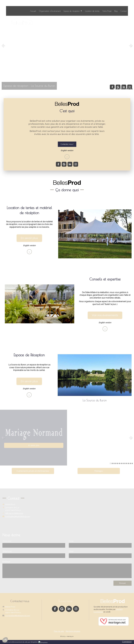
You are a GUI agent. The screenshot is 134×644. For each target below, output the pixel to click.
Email (71, 541)
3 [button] (118, 89)
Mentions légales (73, 631)
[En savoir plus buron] (29, 381)
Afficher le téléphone (14, 513)
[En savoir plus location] (29, 238)
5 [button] (121, 89)
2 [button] (116, 89)
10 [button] (130, 89)
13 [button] (132, 463)
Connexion (127, 642)
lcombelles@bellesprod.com (18, 517)
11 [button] (132, 89)
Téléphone (7, 551)
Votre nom (7, 541)
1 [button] (114, 89)
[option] (67, 45)
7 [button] (125, 89)
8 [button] (127, 89)
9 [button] (129, 89)
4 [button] (119, 89)
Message (6, 562)
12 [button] (130, 463)
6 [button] (123, 89)
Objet (71, 551)
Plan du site (59, 631)
